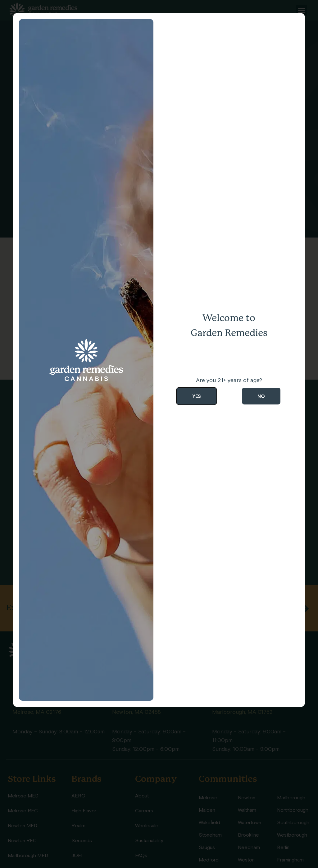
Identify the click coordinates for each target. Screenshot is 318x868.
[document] (159, 434)
